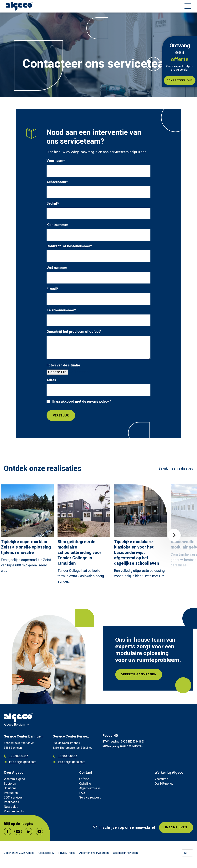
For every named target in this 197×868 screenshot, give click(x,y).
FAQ (82, 793)
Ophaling (85, 784)
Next (174, 535)
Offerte (84, 779)
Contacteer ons (180, 80)
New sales (11, 807)
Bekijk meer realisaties (176, 468)
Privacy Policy (67, 853)
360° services (13, 797)
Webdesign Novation (125, 853)
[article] (27, 530)
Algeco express (90, 788)
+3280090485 (16, 756)
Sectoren (10, 784)
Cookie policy (46, 853)
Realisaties (11, 802)
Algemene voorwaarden (94, 853)
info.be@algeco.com (20, 762)
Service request (90, 797)
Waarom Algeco (14, 779)
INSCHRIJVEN (176, 828)
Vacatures (161, 779)
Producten (11, 793)
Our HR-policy (164, 784)
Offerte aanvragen (140, 674)
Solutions (10, 788)
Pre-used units (14, 811)
